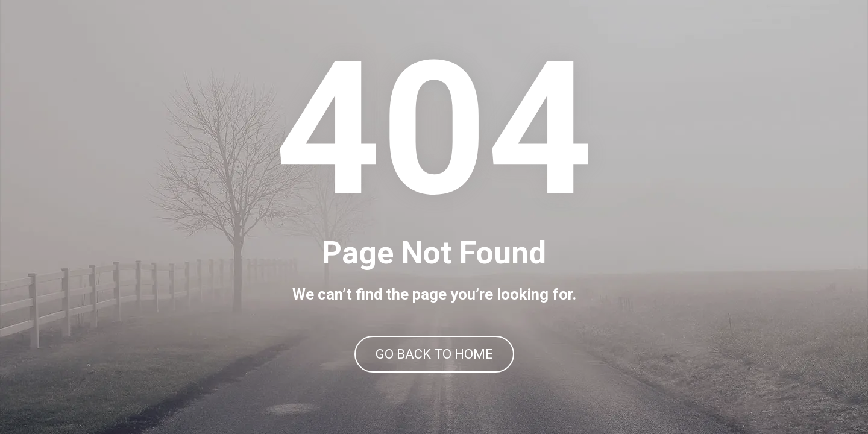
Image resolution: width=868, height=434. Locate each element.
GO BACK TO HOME (434, 354)
